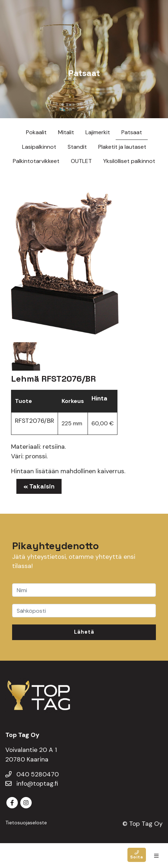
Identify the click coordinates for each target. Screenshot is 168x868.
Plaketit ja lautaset (122, 147)
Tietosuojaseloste (26, 823)
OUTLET (81, 161)
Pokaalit (36, 132)
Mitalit (66, 132)
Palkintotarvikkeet (36, 161)
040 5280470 (32, 774)
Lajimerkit (98, 132)
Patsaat (132, 132)
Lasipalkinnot (39, 147)
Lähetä (84, 632)
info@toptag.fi (32, 784)
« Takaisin (39, 486)
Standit (77, 147)
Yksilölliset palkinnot (129, 161)
